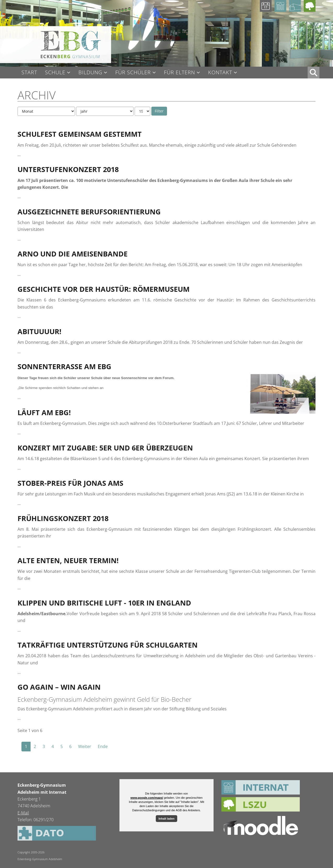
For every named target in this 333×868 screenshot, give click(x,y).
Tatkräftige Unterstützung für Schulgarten (108, 645)
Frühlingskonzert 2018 (63, 518)
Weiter (85, 746)
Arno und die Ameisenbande (73, 254)
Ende (103, 746)
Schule (55, 73)
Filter (159, 111)
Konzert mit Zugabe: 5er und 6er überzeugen (105, 448)
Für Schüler (133, 73)
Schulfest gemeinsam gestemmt (80, 134)
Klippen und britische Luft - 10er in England (104, 603)
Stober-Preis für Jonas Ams (70, 483)
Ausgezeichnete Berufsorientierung (89, 212)
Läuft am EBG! (44, 412)
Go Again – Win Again (59, 687)
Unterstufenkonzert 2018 (68, 169)
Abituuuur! (39, 331)
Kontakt (220, 73)
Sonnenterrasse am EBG (64, 366)
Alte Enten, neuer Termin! (68, 560)
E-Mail (23, 813)
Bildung (90, 73)
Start (29, 72)
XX (314, 73)
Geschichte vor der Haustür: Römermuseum (104, 289)
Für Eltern (179, 73)
